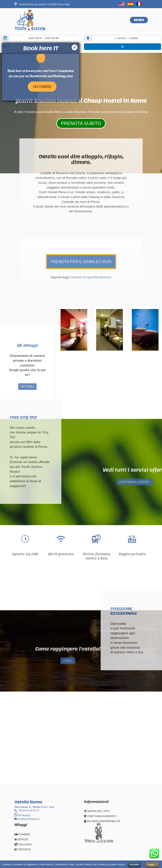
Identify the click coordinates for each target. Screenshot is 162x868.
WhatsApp (22, 815)
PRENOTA (23, 849)
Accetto (135, 864)
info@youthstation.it (27, 819)
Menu (139, 20)
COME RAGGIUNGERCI (100, 816)
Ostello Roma (28, 802)
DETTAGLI (27, 386)
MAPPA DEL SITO (97, 811)
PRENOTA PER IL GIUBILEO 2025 (81, 218)
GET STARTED (42, 87)
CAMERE (22, 834)
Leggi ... (152, 864)
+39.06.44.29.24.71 (27, 810)
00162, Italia (34, 807)
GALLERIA (23, 844)
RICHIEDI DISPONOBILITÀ (102, 821)
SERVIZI (21, 839)
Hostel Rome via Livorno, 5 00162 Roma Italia (42, 4)
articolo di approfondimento (92, 234)
